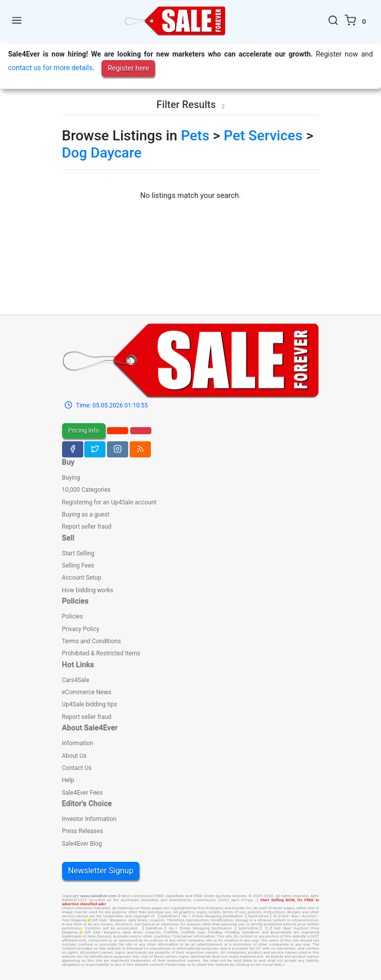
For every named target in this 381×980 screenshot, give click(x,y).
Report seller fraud (87, 527)
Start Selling (78, 553)
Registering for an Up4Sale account (110, 502)
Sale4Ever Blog (82, 844)
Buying (71, 478)
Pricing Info (84, 431)
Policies (73, 616)
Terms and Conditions (92, 641)
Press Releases (83, 831)
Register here (128, 68)
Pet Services (263, 136)
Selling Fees (78, 565)
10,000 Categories (87, 490)
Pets (195, 136)
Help (68, 780)
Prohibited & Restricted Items (101, 653)
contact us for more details (50, 68)
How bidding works (88, 590)
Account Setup (82, 578)
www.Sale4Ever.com (98, 896)
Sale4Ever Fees (83, 793)
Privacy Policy (81, 629)
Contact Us (77, 768)
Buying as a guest (86, 514)
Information (78, 743)
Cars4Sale (76, 680)
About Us (74, 756)
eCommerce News (87, 692)
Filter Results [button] (190, 105)
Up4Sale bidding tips (90, 704)
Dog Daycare (102, 153)
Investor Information (89, 819)
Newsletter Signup (101, 871)
